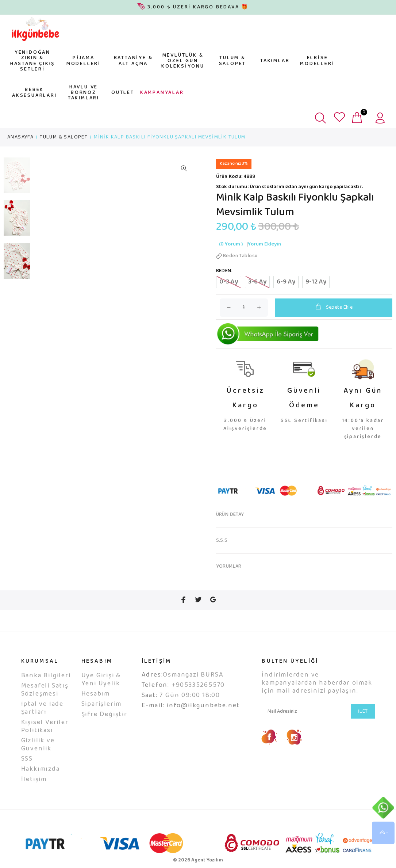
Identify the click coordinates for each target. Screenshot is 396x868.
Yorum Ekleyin (264, 244)
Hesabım (96, 694)
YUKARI (383, 833)
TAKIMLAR (275, 61)
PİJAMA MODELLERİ (84, 61)
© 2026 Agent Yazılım (198, 860)
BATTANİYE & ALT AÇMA (133, 61)
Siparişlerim (102, 704)
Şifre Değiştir (104, 715)
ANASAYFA (20, 137)
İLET (363, 712)
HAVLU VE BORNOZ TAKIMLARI (84, 93)
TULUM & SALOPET (233, 61)
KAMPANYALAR (162, 93)
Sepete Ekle (334, 307)
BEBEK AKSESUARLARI (34, 93)
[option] (17, 179)
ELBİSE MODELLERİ (317, 61)
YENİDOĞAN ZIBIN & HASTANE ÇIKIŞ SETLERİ (32, 61)
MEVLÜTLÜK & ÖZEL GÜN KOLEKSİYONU (183, 61)
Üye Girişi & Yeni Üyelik (101, 680)
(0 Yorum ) (231, 244)
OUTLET (123, 93)
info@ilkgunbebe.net (203, 706)
